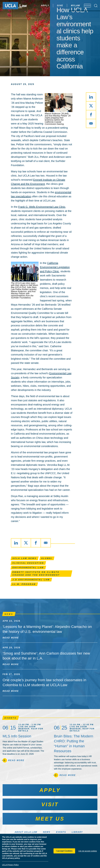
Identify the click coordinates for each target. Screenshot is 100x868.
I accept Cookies (64, 851)
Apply (37, 6)
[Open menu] (86, 6)
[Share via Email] (91, 123)
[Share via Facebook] (91, 115)
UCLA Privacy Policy (10, 865)
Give (52, 6)
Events (61, 832)
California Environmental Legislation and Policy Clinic (55, 267)
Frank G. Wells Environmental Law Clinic (42, 207)
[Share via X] (91, 106)
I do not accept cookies (88, 851)
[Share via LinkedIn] (91, 97)
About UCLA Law (26, 832)
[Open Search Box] (96, 6)
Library (77, 832)
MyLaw (68, 6)
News (47, 832)
